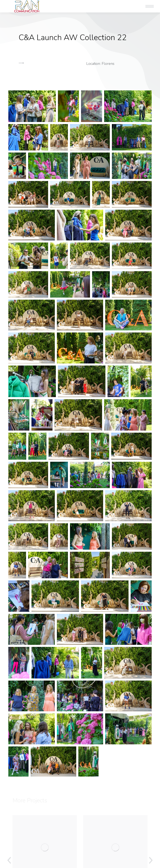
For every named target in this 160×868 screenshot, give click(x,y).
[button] (80, 85)
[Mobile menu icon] (150, 6)
